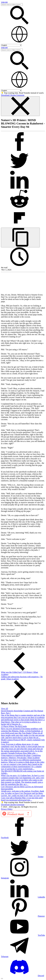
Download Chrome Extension (13, 95)
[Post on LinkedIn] (19, 188)
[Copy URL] (20, 238)
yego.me (4, 2)
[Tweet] (19, 169)
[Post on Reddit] (19, 207)
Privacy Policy (7, 809)
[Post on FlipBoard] (19, 226)
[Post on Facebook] (19, 150)
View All (4, 709)
